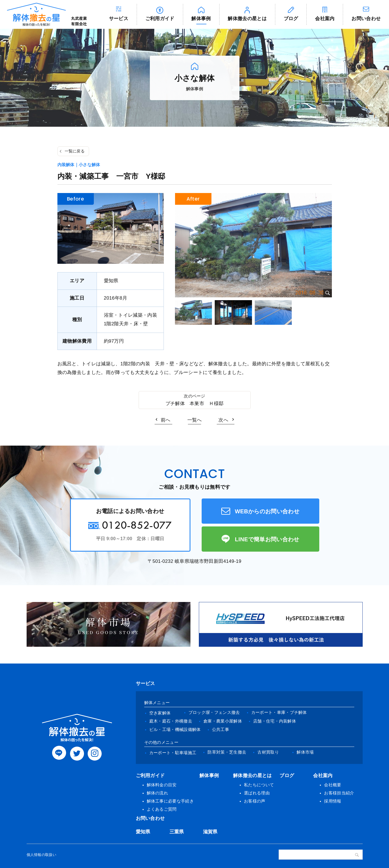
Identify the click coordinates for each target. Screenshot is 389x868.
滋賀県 (210, 832)
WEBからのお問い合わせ (267, 511)
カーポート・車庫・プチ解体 (279, 712)
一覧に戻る (75, 151)
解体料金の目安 (162, 785)
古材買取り (268, 752)
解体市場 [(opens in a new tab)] (305, 752)
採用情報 (333, 801)
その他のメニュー (161, 742)
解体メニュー (157, 703)
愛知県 (143, 832)
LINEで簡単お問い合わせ (267, 539)
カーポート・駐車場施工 (173, 753)
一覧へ (195, 420)
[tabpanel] (253, 245)
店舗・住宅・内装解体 (275, 721)
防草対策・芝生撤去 (227, 752)
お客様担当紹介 (339, 793)
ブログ (291, 19)
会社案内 (325, 19)
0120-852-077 (137, 525)
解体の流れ (158, 793)
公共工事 (221, 729)
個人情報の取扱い (42, 855)
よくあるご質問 (162, 809)
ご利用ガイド (160, 19)
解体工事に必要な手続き (170, 801)
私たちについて (259, 785)
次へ (223, 420)
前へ (166, 420)
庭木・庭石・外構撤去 (171, 721)
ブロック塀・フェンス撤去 (214, 712)
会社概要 (333, 785)
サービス (119, 19)
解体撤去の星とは (247, 19)
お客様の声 (255, 801)
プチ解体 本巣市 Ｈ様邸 (195, 404)
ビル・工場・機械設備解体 (175, 729)
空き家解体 (160, 713)
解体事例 (201, 19)
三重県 (177, 832)
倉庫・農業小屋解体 (223, 721)
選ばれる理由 (257, 793)
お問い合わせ (150, 818)
